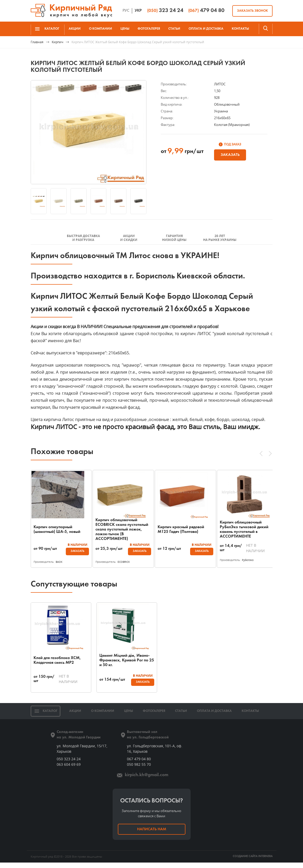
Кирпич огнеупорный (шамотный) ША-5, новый (57, 529)
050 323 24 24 (69, 764)
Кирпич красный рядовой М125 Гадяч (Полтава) (181, 529)
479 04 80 (206, 11)
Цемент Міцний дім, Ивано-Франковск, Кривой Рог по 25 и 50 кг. (115, 666)
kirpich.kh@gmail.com (147, 780)
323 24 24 (165, 11)
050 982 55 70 (139, 770)
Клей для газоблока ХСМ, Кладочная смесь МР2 (57, 666)
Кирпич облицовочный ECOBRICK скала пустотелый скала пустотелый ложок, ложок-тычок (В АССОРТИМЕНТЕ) (120, 529)
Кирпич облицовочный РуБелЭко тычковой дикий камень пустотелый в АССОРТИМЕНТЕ (244, 529)
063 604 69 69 (69, 770)
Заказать (230, 155)
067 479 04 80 (139, 764)
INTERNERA (265, 862)
